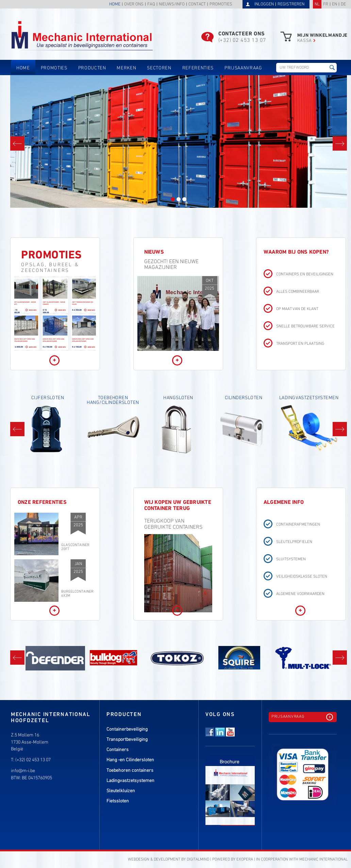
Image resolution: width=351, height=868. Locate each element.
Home (115, 5)
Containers (118, 750)
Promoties (221, 5)
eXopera (245, 860)
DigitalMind (198, 860)
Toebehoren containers (130, 771)
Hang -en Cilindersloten (130, 760)
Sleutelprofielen (294, 542)
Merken (126, 68)
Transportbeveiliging (127, 740)
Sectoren (159, 68)
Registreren (291, 4)
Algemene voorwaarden (300, 594)
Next (340, 143)
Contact (197, 5)
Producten (92, 68)
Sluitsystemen (291, 559)
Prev (17, 143)
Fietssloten (118, 801)
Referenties (198, 68)
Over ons (134, 5)
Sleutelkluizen (121, 791)
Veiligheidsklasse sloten (302, 577)
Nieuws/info (172, 5)
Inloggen (264, 4)
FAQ (151, 5)
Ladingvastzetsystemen (130, 781)
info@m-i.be (23, 771)
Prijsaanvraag (243, 68)
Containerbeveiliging (127, 729)
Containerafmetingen (298, 525)
